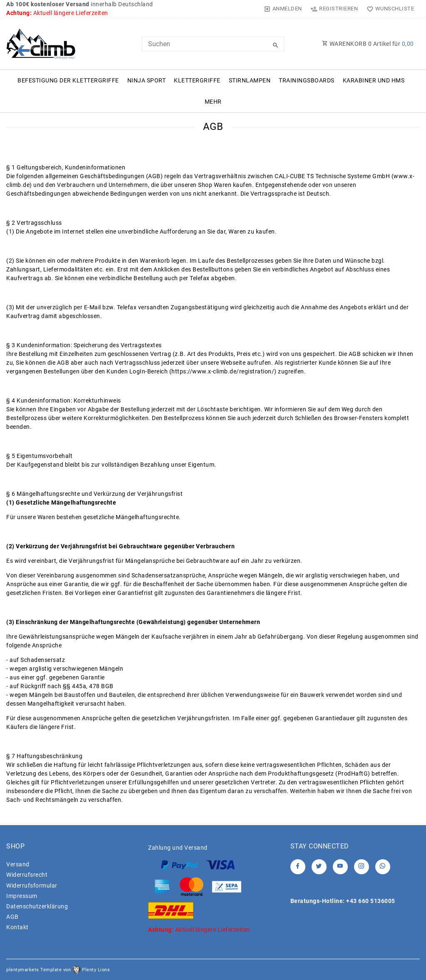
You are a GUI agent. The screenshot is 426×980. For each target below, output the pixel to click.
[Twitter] (319, 867)
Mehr (213, 102)
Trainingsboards (307, 80)
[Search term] (213, 44)
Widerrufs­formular (32, 885)
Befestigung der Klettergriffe (68, 80)
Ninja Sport (147, 80)
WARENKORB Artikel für (368, 44)
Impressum (22, 896)
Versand (18, 864)
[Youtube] (340, 867)
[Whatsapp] (383, 867)
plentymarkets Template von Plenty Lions (58, 970)
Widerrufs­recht (27, 875)
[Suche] (276, 45)
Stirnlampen (250, 80)
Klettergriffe (197, 80)
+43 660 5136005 (371, 901)
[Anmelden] (283, 9)
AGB (12, 917)
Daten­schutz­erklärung (37, 906)
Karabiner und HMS (374, 80)
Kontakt (17, 927)
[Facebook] (298, 867)
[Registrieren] (334, 9)
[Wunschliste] (388, 9)
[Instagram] (362, 867)
